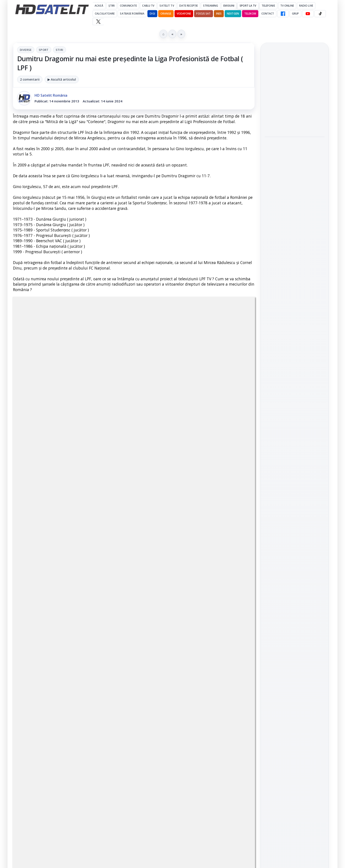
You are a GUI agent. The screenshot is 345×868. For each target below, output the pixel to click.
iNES (219, 14)
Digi (271, 606)
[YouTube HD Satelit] (308, 14)
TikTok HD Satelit (295, 523)
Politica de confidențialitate (295, 688)
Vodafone (184, 14)
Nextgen (233, 14)
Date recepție (189, 6)
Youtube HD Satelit (295, 510)
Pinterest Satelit (295, 548)
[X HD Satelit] (98, 22)
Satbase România (132, 14)
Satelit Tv (167, 6)
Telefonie (268, 6)
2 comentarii (30, 79)
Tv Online (287, 6)
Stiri (60, 50)
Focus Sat (203, 14)
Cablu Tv (148, 6)
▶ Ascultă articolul (62, 79)
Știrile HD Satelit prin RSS (295, 563)
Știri (112, 6)
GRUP (295, 14)
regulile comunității (85, 512)
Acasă (99, 6)
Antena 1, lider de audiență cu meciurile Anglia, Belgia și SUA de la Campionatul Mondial (294, 116)
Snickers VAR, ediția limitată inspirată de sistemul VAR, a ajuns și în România (293, 147)
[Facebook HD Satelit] (283, 14)
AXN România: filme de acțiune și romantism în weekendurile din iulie (293, 89)
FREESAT (287, 606)
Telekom (250, 14)
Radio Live (306, 6)
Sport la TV (248, 6)
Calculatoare (105, 14)
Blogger (208, 714)
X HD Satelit (295, 535)
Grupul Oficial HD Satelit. (101, 518)
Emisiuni (229, 6)
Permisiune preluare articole (295, 659)
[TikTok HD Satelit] (320, 14)
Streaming (211, 6)
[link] (295, 89)
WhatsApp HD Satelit (295, 498)
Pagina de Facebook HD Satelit (295, 465)
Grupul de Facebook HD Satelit (295, 483)
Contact (268, 14)
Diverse (26, 50)
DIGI (152, 14)
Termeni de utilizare (295, 673)
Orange (166, 14)
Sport (44, 50)
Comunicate (128, 6)
